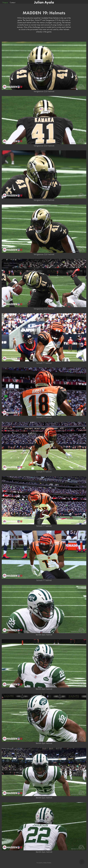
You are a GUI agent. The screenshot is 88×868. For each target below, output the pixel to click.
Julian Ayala (44, 2)
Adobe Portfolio (47, 863)
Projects (5, 2)
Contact (13, 2)
